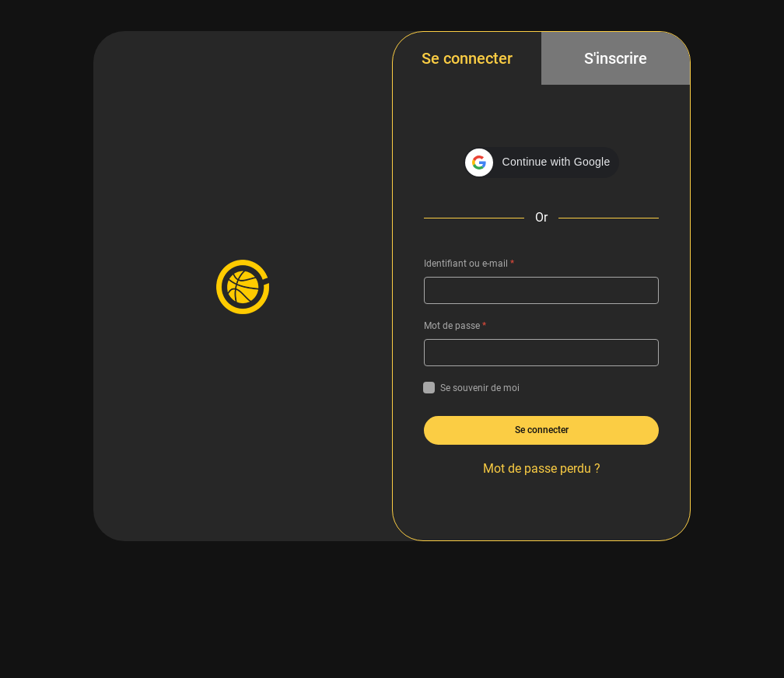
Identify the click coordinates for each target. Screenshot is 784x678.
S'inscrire (616, 58)
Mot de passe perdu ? (542, 468)
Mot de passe (455, 326)
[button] (542, 163)
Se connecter (467, 58)
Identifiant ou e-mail (469, 264)
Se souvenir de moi (472, 388)
